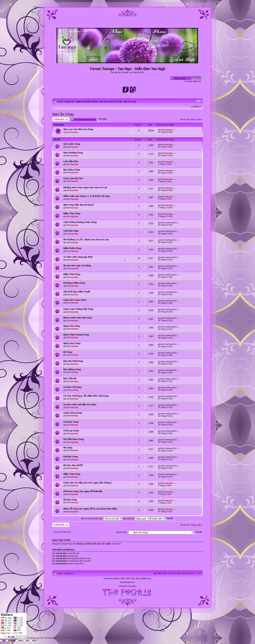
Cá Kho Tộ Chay (72, 387)
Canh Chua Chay (73, 413)
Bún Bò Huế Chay (73, 361)
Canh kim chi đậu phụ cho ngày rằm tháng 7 (88, 483)
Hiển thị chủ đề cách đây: (101, 519)
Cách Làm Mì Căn (73, 178)
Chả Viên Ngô (71, 231)
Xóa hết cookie (175, 573)
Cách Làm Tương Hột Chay (78, 309)
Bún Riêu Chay (72, 170)
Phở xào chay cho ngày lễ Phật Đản (83, 491)
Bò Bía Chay (70, 500)
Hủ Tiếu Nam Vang (74, 439)
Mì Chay (68, 448)
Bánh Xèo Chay (72, 343)
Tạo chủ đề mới (61, 119)
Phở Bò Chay (71, 457)
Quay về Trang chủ (63, 532)
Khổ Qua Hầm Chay (74, 283)
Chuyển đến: (121, 532)
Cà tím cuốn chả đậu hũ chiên (80, 404)
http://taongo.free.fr (128, 582)
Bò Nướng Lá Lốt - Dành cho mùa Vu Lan (86, 240)
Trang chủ (69, 102)
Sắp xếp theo (137, 519)
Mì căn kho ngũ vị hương (77, 266)
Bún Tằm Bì (70, 378)
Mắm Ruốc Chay (72, 248)
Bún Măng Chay (72, 369)
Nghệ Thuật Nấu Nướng (87, 102)
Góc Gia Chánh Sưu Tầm (111, 102)
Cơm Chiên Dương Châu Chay (80, 222)
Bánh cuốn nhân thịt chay (78, 318)
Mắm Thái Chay (72, 213)
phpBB (116, 579)
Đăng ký (197, 107)
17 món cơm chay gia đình (78, 257)
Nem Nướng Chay (73, 153)
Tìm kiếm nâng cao (193, 81)
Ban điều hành (160, 573)
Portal (60, 102)
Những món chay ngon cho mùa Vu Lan (85, 187)
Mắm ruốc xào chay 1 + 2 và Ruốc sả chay (87, 196)
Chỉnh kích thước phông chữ (198, 101)
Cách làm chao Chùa (75, 300)
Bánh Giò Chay (72, 326)
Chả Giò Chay (71, 422)
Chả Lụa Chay (71, 431)
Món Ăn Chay (130, 102)
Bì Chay (68, 352)
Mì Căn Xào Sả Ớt (73, 465)
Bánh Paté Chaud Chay (76, 335)
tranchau (74, 132)
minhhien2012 (171, 223)
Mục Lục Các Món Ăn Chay (78, 129)
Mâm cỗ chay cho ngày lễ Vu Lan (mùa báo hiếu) (90, 509)
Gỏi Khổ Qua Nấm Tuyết (77, 292)
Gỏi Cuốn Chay (72, 144)
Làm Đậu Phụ (71, 161)
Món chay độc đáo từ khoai (78, 205)
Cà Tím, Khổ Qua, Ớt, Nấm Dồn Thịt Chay (86, 396)
